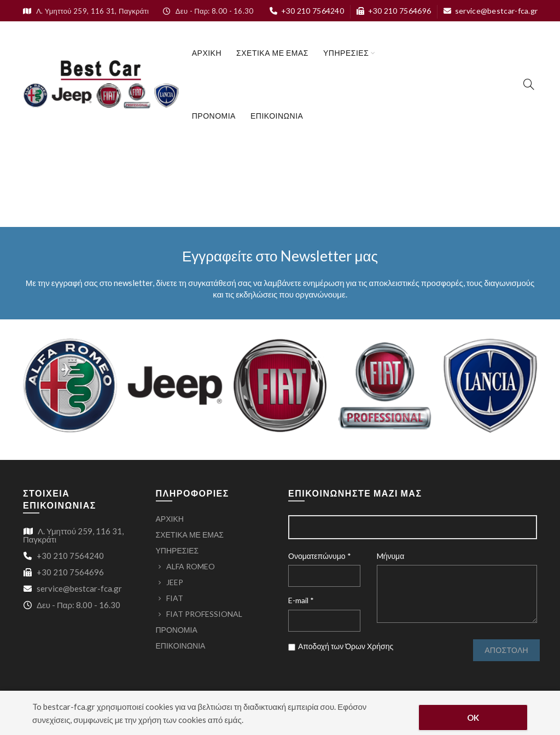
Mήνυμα (391, 556)
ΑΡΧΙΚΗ (207, 53)
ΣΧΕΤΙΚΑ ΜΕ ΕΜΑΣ (272, 53)
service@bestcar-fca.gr (490, 11)
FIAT (175, 598)
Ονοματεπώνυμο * (320, 556)
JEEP (175, 582)
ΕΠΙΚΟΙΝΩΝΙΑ (277, 116)
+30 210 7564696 (393, 11)
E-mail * (301, 600)
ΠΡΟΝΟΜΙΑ (214, 116)
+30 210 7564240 (307, 11)
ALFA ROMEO (191, 566)
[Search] (529, 84)
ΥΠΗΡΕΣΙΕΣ (346, 53)
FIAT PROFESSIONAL (204, 614)
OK (473, 717)
